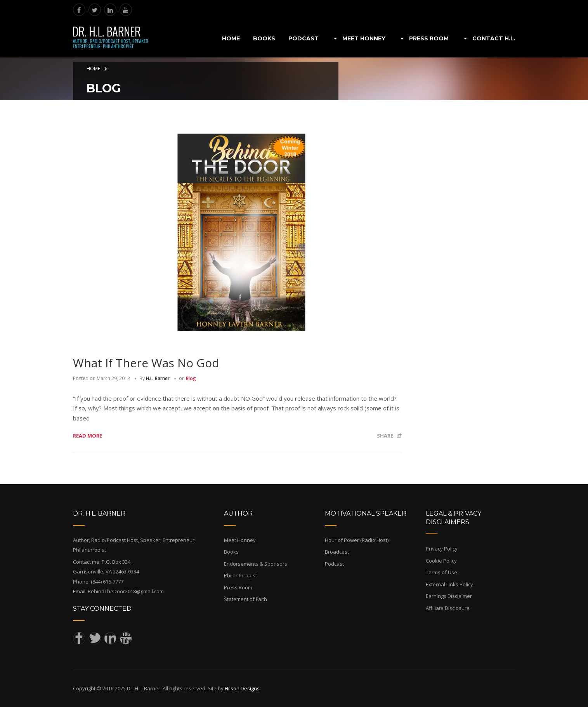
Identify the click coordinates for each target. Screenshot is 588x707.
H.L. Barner (158, 378)
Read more (88, 436)
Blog (191, 378)
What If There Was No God (146, 363)
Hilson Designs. (243, 688)
